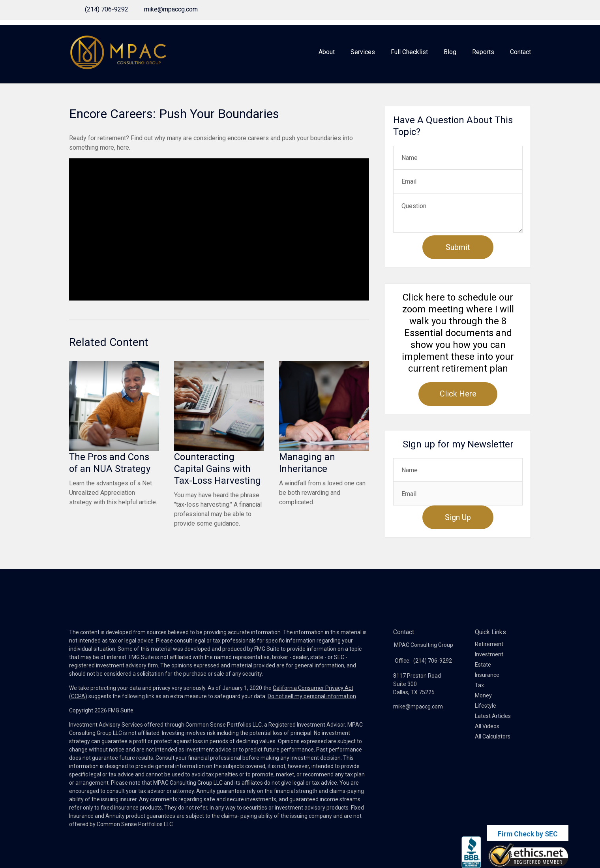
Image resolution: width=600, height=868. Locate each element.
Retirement (489, 644)
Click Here (458, 394)
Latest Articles (493, 716)
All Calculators (493, 736)
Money (483, 695)
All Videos (487, 726)
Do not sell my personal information (312, 696)
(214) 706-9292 (107, 9)
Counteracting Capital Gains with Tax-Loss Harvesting (217, 469)
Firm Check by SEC (528, 834)
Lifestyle (486, 706)
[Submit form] (458, 247)
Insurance (487, 675)
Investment (489, 654)
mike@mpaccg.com (171, 9)
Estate (483, 665)
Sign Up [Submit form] (458, 517)
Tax (479, 685)
